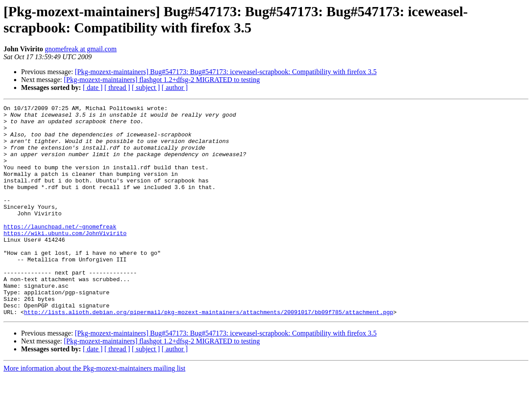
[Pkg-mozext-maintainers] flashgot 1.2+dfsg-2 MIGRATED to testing (162, 80)
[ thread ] (117, 88)
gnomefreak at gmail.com (81, 49)
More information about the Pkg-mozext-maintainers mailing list (94, 410)
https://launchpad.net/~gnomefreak (60, 251)
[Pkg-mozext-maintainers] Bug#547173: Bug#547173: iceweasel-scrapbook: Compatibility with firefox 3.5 (226, 72)
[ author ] (175, 88)
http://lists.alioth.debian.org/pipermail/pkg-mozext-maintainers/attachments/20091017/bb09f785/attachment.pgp (209, 354)
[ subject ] (146, 88)
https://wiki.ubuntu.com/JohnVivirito (65, 259)
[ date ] (93, 88)
